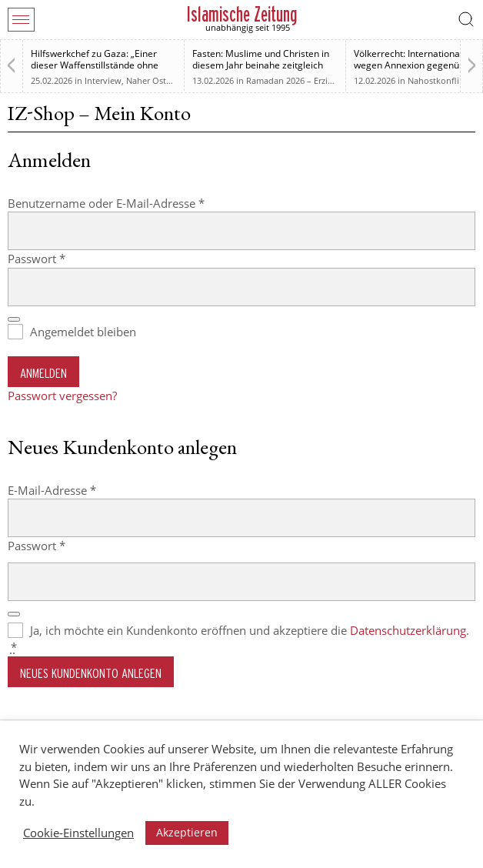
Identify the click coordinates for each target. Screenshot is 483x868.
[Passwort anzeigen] (14, 319)
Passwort (67, 258)
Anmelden (43, 373)
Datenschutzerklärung (408, 630)
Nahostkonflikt (437, 80)
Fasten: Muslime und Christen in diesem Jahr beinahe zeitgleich (261, 59)
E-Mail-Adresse (83, 490)
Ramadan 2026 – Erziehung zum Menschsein (334, 80)
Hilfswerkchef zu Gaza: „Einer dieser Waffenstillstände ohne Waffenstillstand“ (95, 65)
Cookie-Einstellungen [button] (78, 833)
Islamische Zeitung (242, 14)
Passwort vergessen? (62, 396)
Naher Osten (151, 80)
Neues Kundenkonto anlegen (91, 673)
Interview (103, 80)
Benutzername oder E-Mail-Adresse (137, 203)
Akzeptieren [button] (187, 832)
